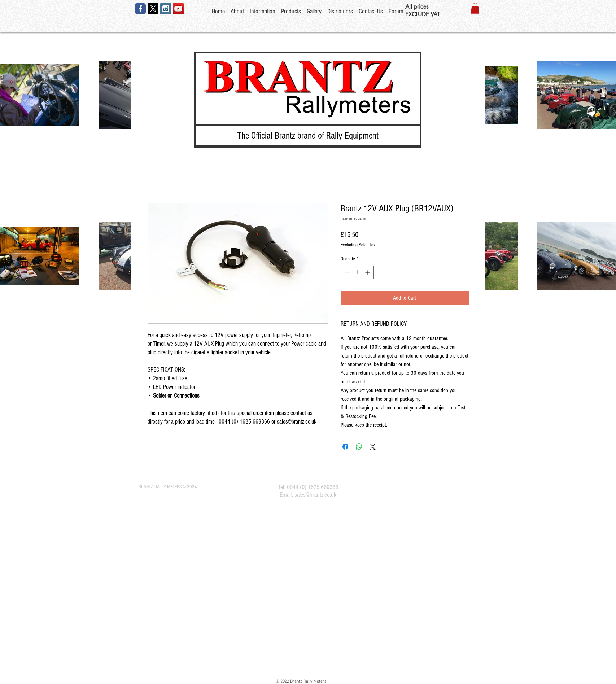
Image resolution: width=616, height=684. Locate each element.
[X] (153, 9)
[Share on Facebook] (345, 447)
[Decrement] (346, 273)
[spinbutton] (357, 273)
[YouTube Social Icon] (178, 9)
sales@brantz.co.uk (316, 495)
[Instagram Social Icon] (166, 9)
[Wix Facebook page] (140, 9)
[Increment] (368, 273)
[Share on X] (373, 447)
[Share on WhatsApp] (359, 447)
